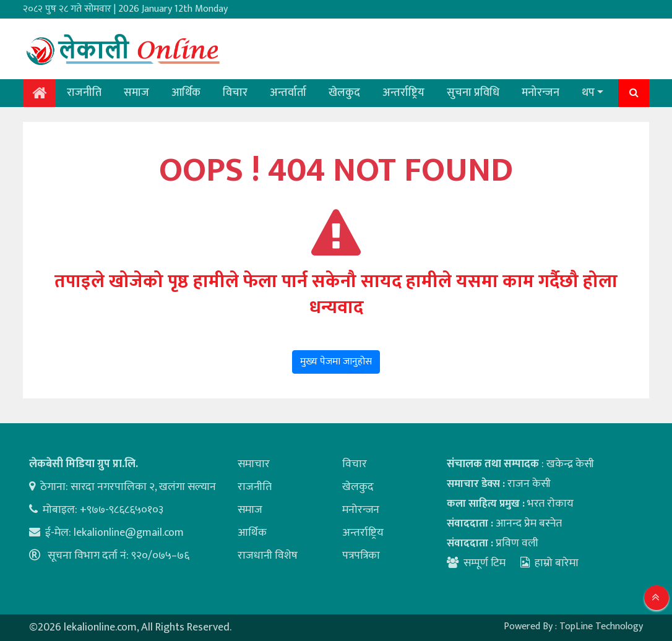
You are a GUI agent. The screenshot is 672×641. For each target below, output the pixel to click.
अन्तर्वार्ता (288, 93)
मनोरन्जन (541, 93)
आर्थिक (186, 93)
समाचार (254, 464)
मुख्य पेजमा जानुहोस (336, 362)
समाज (136, 93)
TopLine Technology (601, 626)
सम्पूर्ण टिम (485, 563)
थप (588, 93)
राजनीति (84, 93)
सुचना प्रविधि (473, 93)
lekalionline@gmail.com (129, 533)
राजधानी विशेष (268, 556)
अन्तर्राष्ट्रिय (403, 93)
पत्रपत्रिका (361, 556)
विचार (235, 93)
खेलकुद (344, 93)
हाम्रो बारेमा (549, 563)
